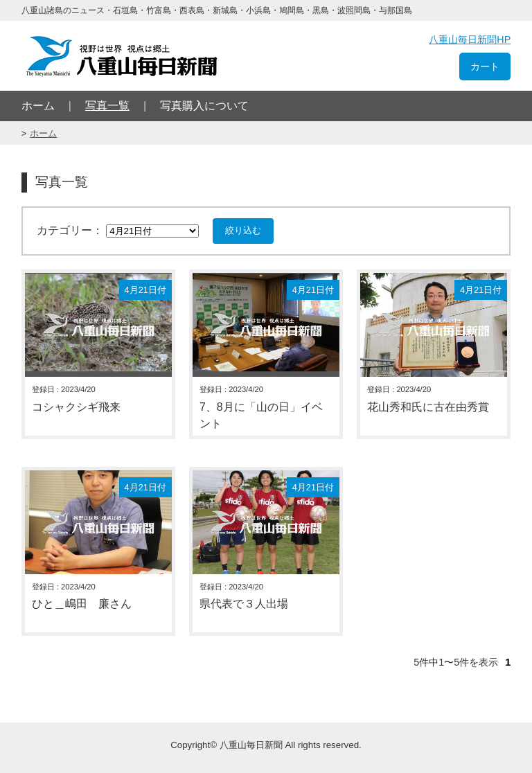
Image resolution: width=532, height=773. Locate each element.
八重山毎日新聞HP (470, 39)
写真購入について (204, 106)
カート (485, 66)
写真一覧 (107, 106)
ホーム (38, 106)
